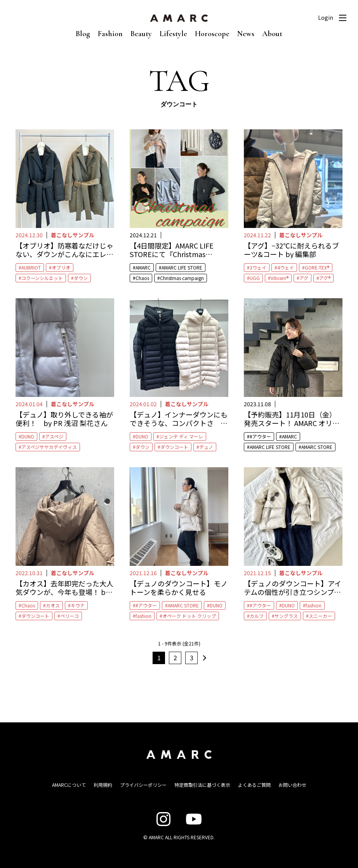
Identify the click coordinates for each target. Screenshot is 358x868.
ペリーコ (70, 616)
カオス (53, 605)
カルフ (257, 616)
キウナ (78, 605)
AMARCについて (69, 785)
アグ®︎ (325, 278)
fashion (143, 616)
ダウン (81, 278)
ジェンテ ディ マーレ (181, 436)
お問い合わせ (292, 785)
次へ (203, 658)
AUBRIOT (31, 267)
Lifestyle (173, 34)
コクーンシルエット (42, 278)
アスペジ (54, 436)
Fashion (110, 34)
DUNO (28, 436)
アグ (304, 278)
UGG (255, 278)
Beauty (141, 34)
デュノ (206, 447)
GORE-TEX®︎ (317, 267)
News (246, 34)
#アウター (260, 436)
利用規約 (103, 785)
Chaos (142, 278)
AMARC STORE (317, 447)
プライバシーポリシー (143, 785)
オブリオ (61, 267)
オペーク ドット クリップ (189, 616)
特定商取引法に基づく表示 (202, 785)
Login (326, 17)
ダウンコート (174, 447)
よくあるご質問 (254, 785)
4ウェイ (286, 267)
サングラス (286, 616)
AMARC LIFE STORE (182, 267)
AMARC (143, 267)
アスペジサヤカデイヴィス (49, 447)
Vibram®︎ (280, 278)
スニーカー (320, 616)
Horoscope (212, 34)
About (272, 34)
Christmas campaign (182, 278)
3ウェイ (258, 267)
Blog (83, 34)
